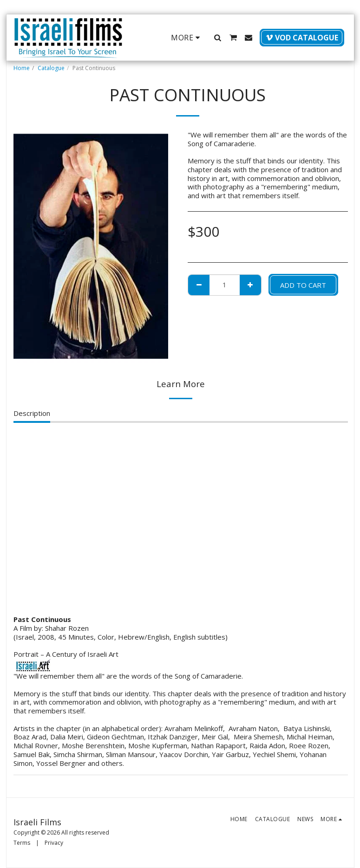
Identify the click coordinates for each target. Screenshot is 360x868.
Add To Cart (303, 285)
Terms (22, 843)
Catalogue (51, 68)
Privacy (54, 843)
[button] (218, 38)
